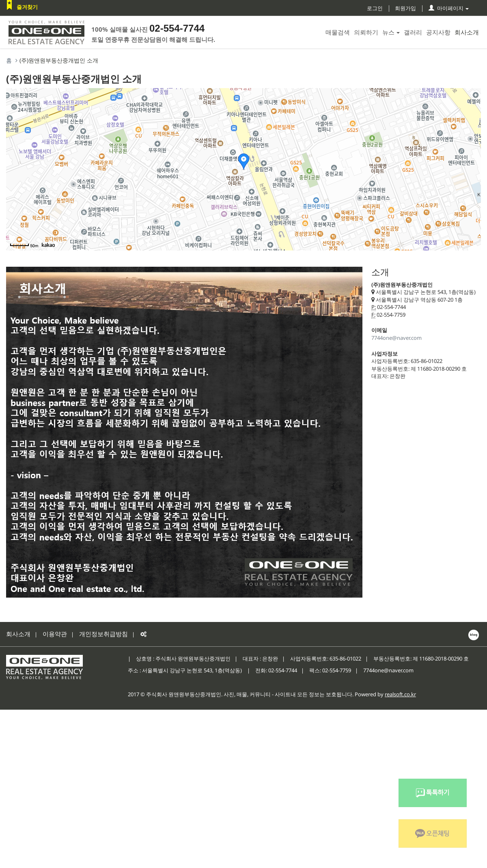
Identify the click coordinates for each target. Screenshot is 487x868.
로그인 (375, 8)
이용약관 (55, 634)
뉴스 (391, 32)
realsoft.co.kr (400, 694)
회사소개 (467, 32)
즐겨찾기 (27, 7)
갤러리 (413, 32)
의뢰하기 (366, 32)
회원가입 (405, 8)
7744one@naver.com (396, 338)
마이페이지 (449, 8)
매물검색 (338, 32)
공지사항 (438, 32)
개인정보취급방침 (103, 634)
